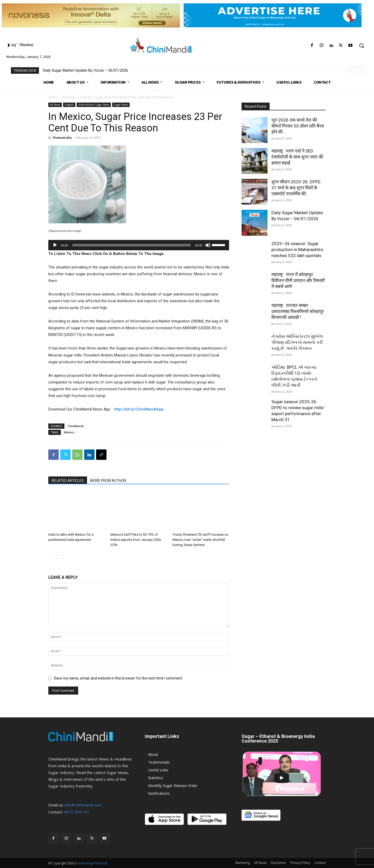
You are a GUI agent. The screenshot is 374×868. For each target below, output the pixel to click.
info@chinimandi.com (83, 805)
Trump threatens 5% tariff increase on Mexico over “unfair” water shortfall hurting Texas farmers (200, 540)
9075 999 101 (77, 812)
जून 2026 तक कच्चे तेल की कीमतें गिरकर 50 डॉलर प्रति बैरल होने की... (298, 126)
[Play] (55, 245)
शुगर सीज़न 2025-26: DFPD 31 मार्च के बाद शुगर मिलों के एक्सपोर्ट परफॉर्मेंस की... (296, 188)
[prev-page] (52, 555)
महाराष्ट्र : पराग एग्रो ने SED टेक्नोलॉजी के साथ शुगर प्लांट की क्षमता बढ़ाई (297, 157)
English (69, 105)
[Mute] (208, 245)
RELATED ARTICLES (68, 481)
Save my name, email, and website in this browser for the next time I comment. (118, 678)
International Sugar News (94, 105)
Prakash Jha (62, 137)
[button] (362, 45)
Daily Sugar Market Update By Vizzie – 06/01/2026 (85, 70)
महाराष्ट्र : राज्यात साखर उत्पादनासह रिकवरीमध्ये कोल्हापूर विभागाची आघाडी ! (298, 311)
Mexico (69, 432)
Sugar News (121, 105)
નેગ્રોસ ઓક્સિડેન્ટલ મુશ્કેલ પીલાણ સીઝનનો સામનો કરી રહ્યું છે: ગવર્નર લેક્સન (297, 342)
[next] (360, 70)
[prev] (352, 70)
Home (53, 97)
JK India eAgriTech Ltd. (91, 863)
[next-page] (60, 555)
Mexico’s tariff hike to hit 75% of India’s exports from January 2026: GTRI (136, 540)
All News (69, 97)
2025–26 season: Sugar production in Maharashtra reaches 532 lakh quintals (297, 250)
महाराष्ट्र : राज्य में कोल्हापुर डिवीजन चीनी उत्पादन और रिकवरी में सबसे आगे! (298, 280)
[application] (139, 245)
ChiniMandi (76, 426)
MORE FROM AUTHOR (108, 481)
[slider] (132, 245)
